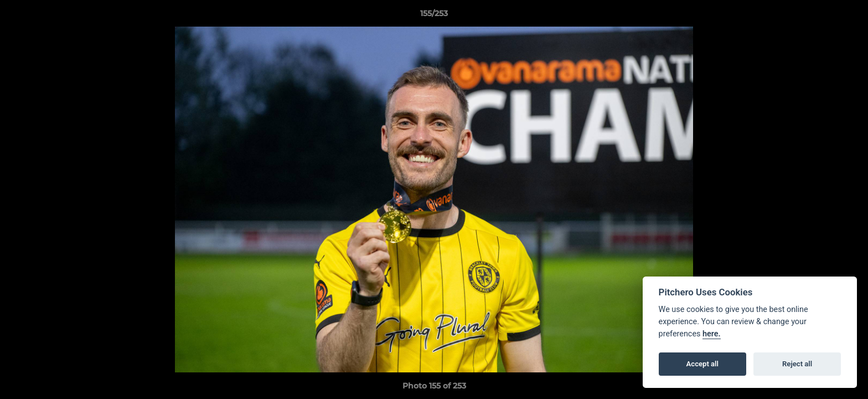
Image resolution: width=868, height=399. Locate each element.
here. (712, 334)
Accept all (702, 364)
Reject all (797, 364)
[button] (848, 16)
